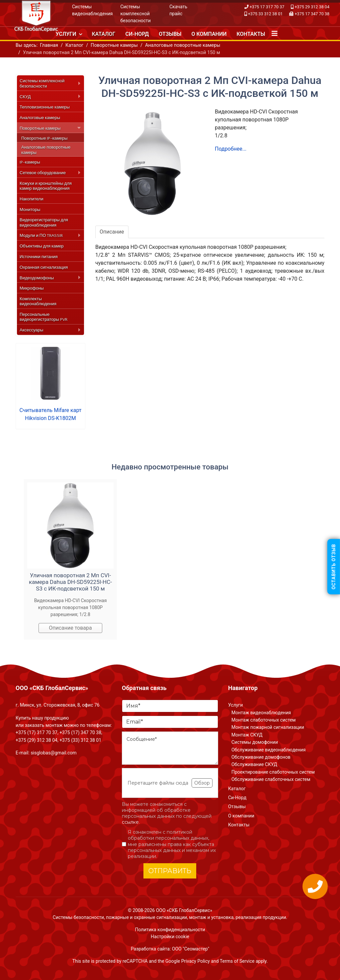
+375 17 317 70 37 (267, 7)
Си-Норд (137, 34)
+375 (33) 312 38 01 (80, 740)
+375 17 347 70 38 (312, 14)
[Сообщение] (170, 748)
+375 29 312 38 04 (312, 7)
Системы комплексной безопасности (135, 14)
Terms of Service (237, 961)
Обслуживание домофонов (261, 757)
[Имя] (170, 706)
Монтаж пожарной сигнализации (268, 727)
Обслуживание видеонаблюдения (268, 750)
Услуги (66, 34)
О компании (209, 34)
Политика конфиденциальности (170, 930)
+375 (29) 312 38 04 (37, 740)
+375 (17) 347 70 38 (80, 733)
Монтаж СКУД (247, 735)
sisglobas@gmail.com (53, 753)
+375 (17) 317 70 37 (37, 733)
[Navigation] (275, 34)
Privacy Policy (196, 961)
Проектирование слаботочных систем (273, 772)
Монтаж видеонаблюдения (261, 713)
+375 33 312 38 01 (265, 14)
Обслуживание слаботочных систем (271, 779)
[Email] (170, 722)
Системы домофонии (255, 742)
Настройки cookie (170, 937)
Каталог (104, 34)
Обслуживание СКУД (254, 764)
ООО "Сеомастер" (191, 949)
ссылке (130, 822)
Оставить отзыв (334, 567)
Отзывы (170, 34)
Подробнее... (231, 149)
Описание (112, 232)
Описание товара (70, 628)
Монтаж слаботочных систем (263, 720)
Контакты (251, 34)
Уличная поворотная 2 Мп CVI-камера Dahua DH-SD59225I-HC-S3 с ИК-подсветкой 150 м (70, 582)
